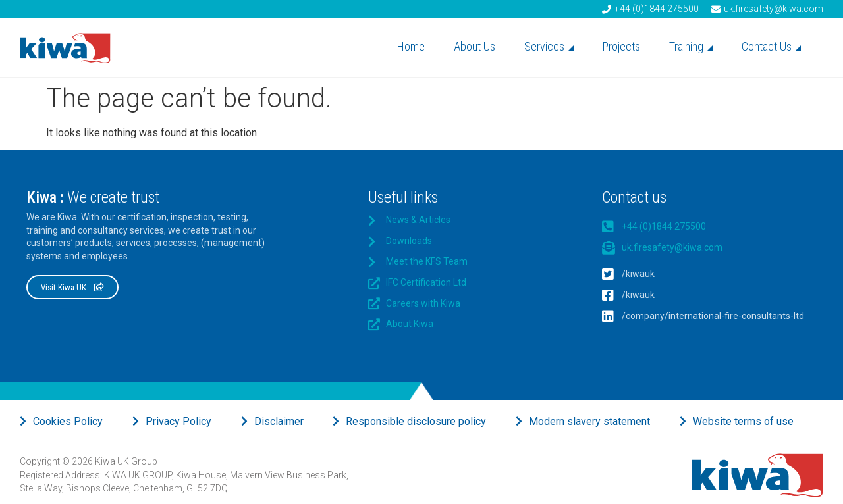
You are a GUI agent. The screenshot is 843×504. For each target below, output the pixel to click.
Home (411, 46)
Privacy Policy (178, 421)
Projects (621, 46)
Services (549, 46)
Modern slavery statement (589, 421)
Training (691, 46)
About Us (475, 46)
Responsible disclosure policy (416, 421)
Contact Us (771, 46)
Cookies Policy (68, 421)
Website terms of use (743, 421)
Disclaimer (279, 421)
